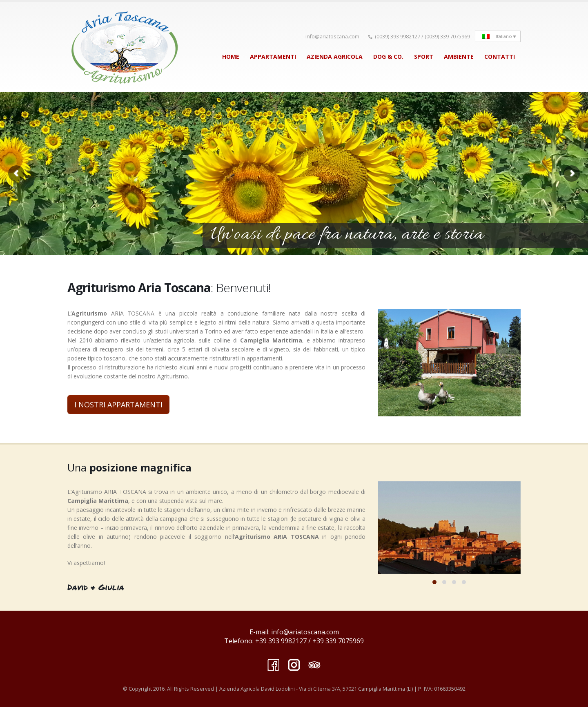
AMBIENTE (459, 57)
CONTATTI (500, 57)
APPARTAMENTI (273, 57)
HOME (231, 57)
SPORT (424, 57)
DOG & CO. (388, 57)
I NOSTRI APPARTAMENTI (118, 405)
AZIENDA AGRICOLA (335, 57)
